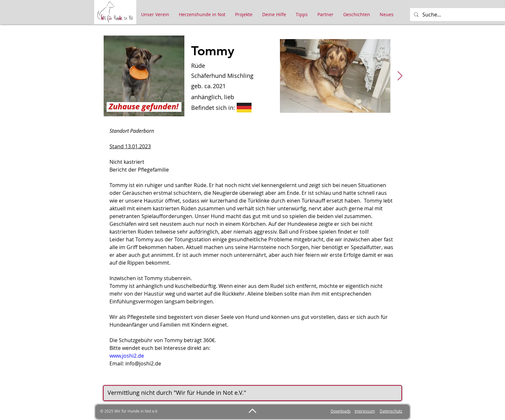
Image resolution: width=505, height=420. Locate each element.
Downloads (341, 411)
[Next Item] (400, 76)
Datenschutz (391, 411)
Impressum (365, 411)
